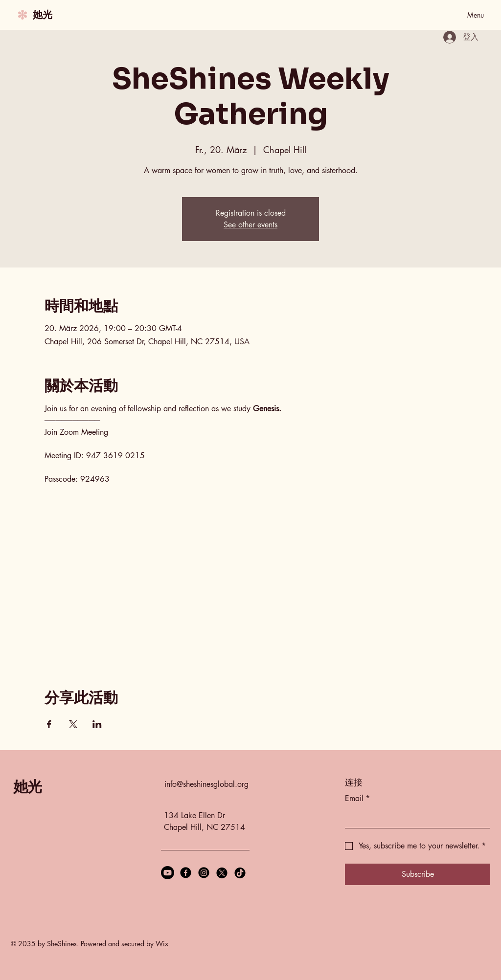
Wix (162, 944)
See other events (250, 225)
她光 (43, 14)
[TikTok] (240, 873)
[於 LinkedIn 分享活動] (97, 724)
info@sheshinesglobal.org (206, 784)
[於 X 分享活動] (73, 724)
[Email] (415, 818)
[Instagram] (204, 873)
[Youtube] (168, 873)
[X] (222, 873)
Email (357, 799)
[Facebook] (186, 873)
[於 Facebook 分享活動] (49, 724)
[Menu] (464, 15)
